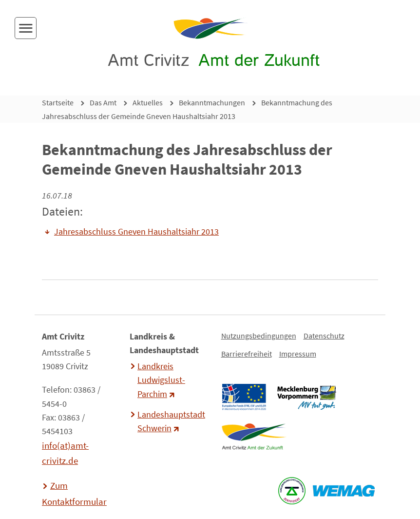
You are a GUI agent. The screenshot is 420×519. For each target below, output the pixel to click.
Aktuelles (148, 102)
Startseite (58, 102)
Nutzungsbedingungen (259, 336)
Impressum (298, 354)
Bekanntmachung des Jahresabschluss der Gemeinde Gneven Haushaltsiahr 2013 (187, 109)
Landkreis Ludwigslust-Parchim (161, 380)
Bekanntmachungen (212, 102)
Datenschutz (324, 336)
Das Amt (103, 102)
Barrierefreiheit (247, 354)
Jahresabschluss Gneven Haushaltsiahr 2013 (136, 232)
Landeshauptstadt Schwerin (170, 421)
